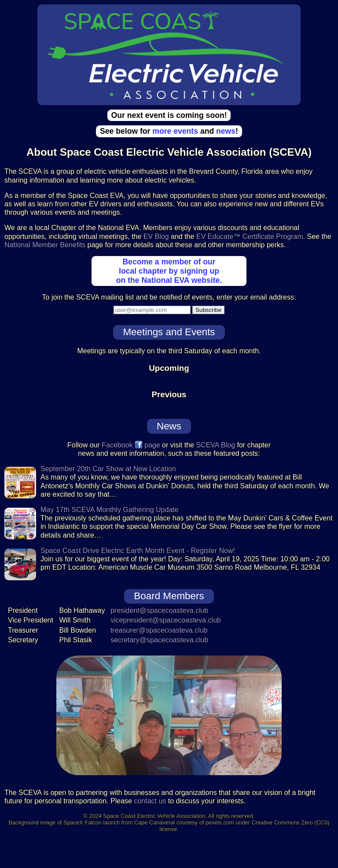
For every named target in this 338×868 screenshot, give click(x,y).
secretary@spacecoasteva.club (160, 640)
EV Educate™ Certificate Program (250, 236)
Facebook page (131, 445)
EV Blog (156, 236)
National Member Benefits (45, 245)
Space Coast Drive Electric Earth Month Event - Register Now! (138, 551)
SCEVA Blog (215, 445)
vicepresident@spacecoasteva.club (166, 620)
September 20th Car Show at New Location (108, 469)
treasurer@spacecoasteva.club (159, 630)
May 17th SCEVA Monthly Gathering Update (110, 510)
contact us (150, 801)
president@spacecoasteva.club (160, 610)
